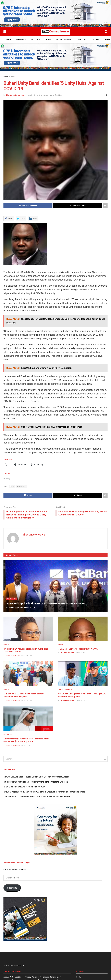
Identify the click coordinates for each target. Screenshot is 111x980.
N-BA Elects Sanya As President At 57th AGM (78, 649)
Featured (83, 40)
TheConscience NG (15, 95)
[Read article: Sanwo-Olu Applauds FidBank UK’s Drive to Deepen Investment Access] (55, 587)
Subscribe (12, 888)
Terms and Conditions (50, 978)
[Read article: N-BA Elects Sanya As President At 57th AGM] (83, 629)
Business (21, 40)
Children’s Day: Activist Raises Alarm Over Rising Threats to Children (36, 782)
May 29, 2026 (81, 653)
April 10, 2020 (34, 95)
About (6, 978)
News (8, 40)
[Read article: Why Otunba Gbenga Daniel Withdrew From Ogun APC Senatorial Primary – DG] (83, 674)
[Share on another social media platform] (105, 206)
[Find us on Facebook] (76, 977)
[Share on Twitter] (78, 206)
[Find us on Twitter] (80, 977)
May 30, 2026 (30, 608)
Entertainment (64, 40)
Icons (96, 40)
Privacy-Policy (31, 978)
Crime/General (65, 690)
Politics (35, 40)
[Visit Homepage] (55, 32)
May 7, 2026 (26, 746)
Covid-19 (21, 486)
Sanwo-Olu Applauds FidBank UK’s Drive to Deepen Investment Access (46, 604)
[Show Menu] (5, 32)
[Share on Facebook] (28, 206)
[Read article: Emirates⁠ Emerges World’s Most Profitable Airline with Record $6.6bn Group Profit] (28, 719)
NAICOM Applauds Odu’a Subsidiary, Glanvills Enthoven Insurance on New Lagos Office (44, 792)
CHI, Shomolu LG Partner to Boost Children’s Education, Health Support (37, 797)
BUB (12, 486)
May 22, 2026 (27, 701)
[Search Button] (106, 32)
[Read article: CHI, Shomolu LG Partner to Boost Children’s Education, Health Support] (28, 674)
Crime (48, 40)
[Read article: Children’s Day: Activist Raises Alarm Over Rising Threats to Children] (28, 629)
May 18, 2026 (81, 701)
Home (6, 77)
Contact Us (17, 978)
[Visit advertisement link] (55, 14)
